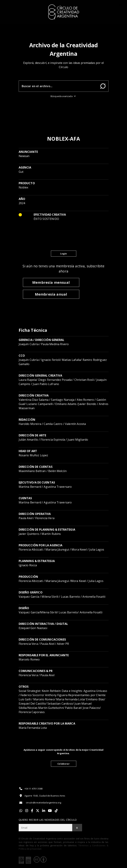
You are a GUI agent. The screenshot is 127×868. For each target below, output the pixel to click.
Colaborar (63, 764)
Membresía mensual (51, 282)
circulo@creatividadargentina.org (40, 803)
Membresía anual (51, 294)
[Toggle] (120, 5)
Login (64, 254)
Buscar (103, 86)
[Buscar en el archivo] (58, 86)
